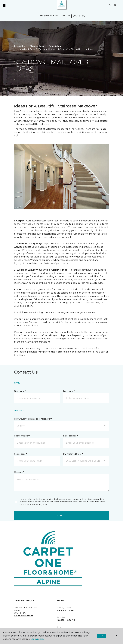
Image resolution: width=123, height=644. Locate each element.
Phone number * (22, 436)
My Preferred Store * (73, 454)
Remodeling (55, 46)
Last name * (69, 391)
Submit (61, 516)
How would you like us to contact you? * (33, 419)
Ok (101, 636)
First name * (20, 391)
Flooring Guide (37, 46)
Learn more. (37, 639)
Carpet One (20, 46)
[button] (110, 5)
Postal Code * (20, 454)
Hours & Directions (24, 616)
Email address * (71, 436)
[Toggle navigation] (4, 5)
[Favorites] (115, 5)
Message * (19, 472)
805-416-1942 (79, 16)
